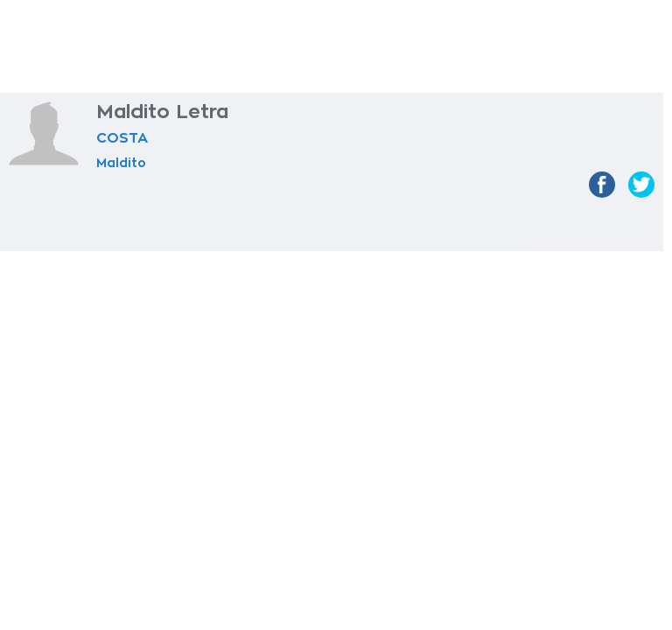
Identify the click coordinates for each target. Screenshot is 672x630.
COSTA (122, 138)
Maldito (121, 163)
